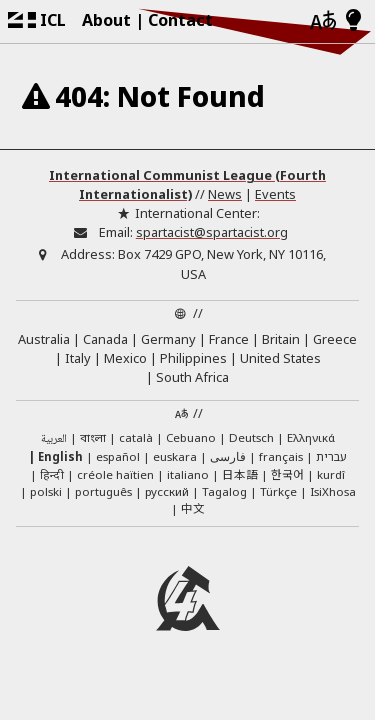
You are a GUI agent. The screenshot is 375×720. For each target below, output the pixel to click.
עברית (331, 456)
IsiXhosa (333, 491)
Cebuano (191, 437)
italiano (188, 474)
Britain (281, 339)
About (106, 20)
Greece (335, 339)
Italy (78, 358)
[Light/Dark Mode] (353, 21)
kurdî (331, 474)
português (103, 491)
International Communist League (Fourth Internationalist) (187, 184)
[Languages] (323, 21)
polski (46, 491)
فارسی (228, 456)
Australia (44, 339)
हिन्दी (52, 474)
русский (167, 491)
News (225, 194)
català (136, 437)
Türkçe (278, 491)
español (118, 456)
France (229, 339)
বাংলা (93, 439)
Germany (168, 339)
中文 (193, 508)
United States (280, 358)
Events (275, 194)
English (60, 456)
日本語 (240, 474)
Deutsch (251, 437)
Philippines (193, 358)
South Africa (192, 377)
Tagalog (224, 491)
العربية (54, 439)
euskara (175, 456)
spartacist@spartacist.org (212, 232)
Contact (180, 20)
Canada (105, 339)
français (281, 456)
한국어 (287, 474)
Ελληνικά (311, 437)
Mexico (125, 358)
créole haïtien (115, 474)
